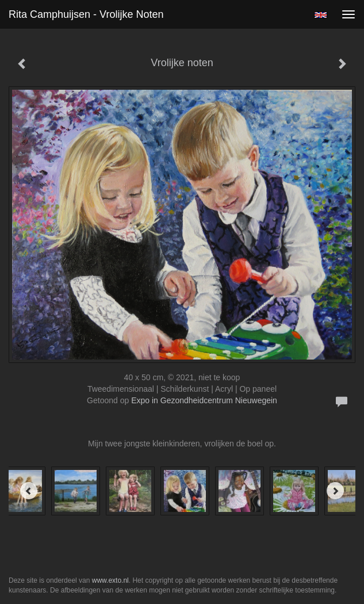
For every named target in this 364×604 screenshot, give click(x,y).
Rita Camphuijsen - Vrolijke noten (86, 14)
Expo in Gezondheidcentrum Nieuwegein (204, 400)
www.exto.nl (110, 580)
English (321, 15)
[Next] (335, 491)
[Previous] (29, 491)
